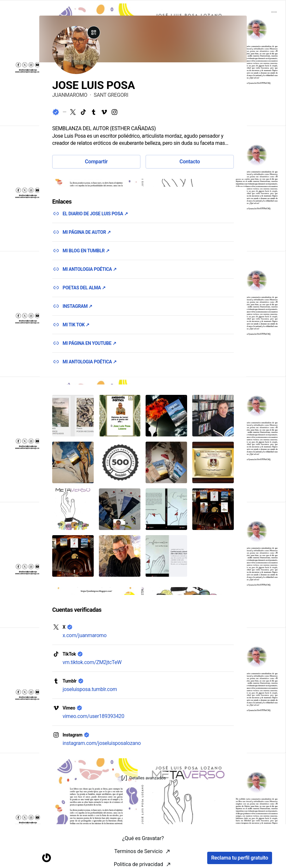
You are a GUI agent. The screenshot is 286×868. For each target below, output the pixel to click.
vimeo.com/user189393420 (93, 716)
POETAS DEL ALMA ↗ (84, 288)
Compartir (96, 162)
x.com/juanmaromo (85, 635)
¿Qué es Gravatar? (143, 859)
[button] (73, 416)
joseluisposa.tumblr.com (90, 689)
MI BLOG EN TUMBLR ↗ (86, 251)
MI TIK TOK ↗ (76, 325)
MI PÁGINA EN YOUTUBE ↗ (89, 343)
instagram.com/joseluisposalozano (102, 743)
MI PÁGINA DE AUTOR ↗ (87, 232)
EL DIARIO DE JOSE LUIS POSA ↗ (95, 214)
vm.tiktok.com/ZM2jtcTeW (92, 662)
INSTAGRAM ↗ (77, 306)
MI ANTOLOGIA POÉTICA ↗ (90, 269)
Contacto (190, 162)
